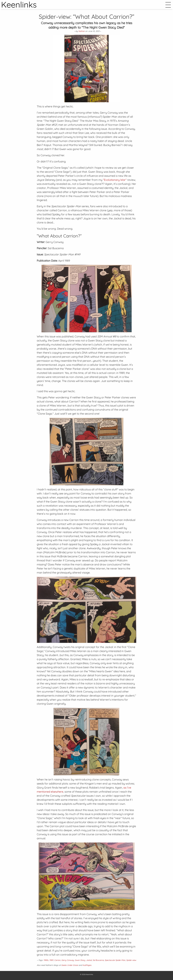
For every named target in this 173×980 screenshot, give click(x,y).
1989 (51, 960)
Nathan (82, 31)
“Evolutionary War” (115, 180)
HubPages (87, 965)
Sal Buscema (98, 960)
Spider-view (131, 960)
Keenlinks (89, 974)
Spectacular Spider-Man (115, 960)
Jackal (89, 960)
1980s (46, 960)
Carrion (57, 960)
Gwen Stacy (80, 960)
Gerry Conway (68, 960)
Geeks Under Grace (70, 965)
